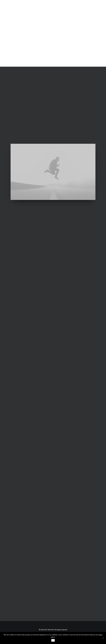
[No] (103, 638)
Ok (53, 640)
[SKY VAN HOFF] (35, 33)
